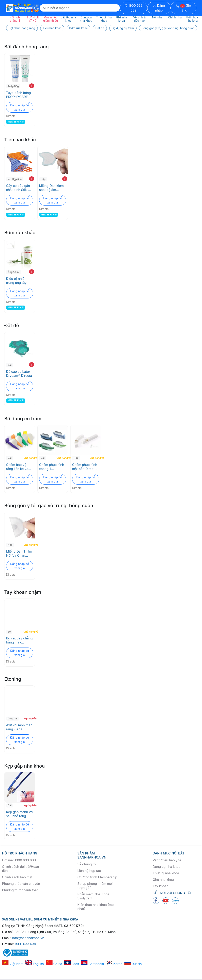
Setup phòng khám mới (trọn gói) (95, 886)
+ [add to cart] (32, 86)
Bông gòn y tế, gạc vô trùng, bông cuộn (168, 28)
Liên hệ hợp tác (89, 871)
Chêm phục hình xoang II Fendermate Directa (52, 467)
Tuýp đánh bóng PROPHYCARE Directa (18, 95)
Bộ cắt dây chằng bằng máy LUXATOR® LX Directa (19, 640)
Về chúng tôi (87, 864)
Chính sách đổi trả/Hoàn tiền (21, 869)
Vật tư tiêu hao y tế (167, 860)
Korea (114, 964)
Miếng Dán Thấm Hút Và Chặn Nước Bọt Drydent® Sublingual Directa (19, 553)
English (35, 964)
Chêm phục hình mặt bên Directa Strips (85, 467)
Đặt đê (100, 28)
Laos (72, 964)
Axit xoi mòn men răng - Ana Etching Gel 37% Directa (19, 727)
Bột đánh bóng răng (22, 28)
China (54, 964)
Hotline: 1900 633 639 (19, 860)
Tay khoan (161, 886)
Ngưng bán (29, 718)
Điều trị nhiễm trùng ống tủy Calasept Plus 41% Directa (17, 281)
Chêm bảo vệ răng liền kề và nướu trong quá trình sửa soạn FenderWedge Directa (18, 467)
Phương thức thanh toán (20, 890)
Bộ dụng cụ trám (123, 28)
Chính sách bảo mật (17, 877)
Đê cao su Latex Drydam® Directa (19, 374)
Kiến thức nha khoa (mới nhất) (96, 907)
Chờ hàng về (29, 458)
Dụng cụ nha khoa (167, 867)
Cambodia (92, 964)
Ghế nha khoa (163, 880)
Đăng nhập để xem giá (19, 107)
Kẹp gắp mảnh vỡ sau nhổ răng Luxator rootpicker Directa (19, 814)
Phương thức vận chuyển (21, 884)
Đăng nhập (159, 8)
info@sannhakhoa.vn (28, 938)
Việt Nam (13, 964)
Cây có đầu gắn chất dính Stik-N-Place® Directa (19, 188)
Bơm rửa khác (78, 28)
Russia (133, 964)
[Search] (80, 8)
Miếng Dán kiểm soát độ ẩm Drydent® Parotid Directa (52, 188)
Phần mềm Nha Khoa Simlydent (93, 896)
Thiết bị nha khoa (166, 873)
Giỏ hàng (183, 8)
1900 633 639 (133, 8)
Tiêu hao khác (52, 28)
